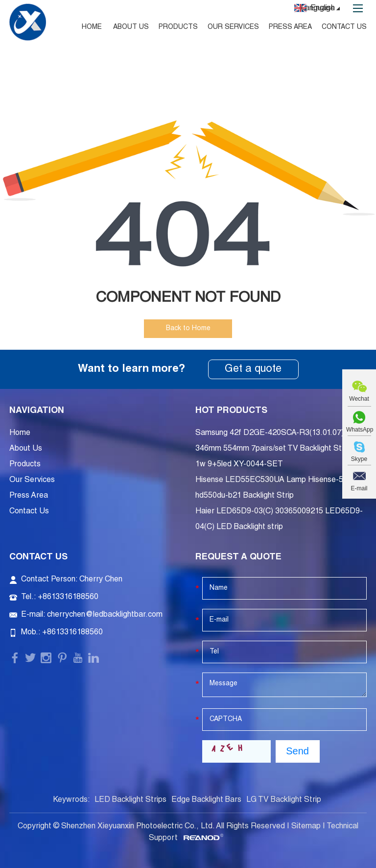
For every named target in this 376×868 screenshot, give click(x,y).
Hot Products (231, 411)
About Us (131, 27)
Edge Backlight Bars (206, 800)
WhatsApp (359, 430)
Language (321, 9)
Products (178, 27)
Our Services (233, 27)
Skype (359, 459)
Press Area (290, 27)
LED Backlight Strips (130, 800)
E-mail (359, 488)
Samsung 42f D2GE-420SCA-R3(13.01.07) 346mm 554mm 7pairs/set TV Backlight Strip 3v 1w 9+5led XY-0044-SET (278, 449)
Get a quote (253, 369)
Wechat (359, 399)
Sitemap (306, 827)
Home (92, 27)
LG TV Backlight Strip (284, 800)
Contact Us (344, 27)
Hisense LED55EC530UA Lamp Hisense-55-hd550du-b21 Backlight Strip (273, 488)
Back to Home (188, 329)
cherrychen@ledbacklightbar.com (105, 615)
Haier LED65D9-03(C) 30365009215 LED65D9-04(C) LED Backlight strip (279, 520)
